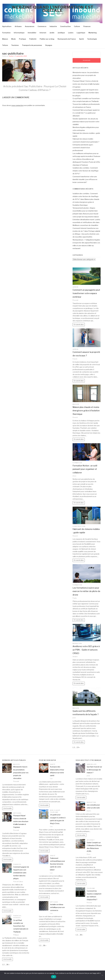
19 (78, 747)
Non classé (55, 810)
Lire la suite (7, 808)
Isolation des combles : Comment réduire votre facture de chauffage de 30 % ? (86, 171)
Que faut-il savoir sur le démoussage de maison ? (94, 770)
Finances (87, 26)
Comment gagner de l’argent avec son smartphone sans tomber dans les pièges (86, 93)
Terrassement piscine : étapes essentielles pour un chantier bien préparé (85, 211)
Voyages (49, 45)
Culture (77, 26)
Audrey (11, 56)
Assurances (30, 26)
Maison (5, 39)
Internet (43, 33)
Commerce (42, 26)
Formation (6, 33)
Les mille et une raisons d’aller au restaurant (86, 246)
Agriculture (7, 26)
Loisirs (71, 33)
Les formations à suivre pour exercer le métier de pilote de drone (86, 591)
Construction (65, 26)
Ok (54, 977)
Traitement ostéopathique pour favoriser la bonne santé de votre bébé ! (57, 864)
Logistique (81, 33)
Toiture (5, 45)
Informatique (19, 33)
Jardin (52, 33)
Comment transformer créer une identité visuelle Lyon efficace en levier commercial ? (85, 180)
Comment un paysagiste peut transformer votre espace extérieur (86, 293)
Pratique (23, 39)
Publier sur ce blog (47, 39)
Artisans (18, 26)
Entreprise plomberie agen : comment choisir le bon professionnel (83, 148)
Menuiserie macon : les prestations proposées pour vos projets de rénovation (86, 75)
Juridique (61, 33)
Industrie (53, 26)
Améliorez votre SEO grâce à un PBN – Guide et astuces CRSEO (86, 650)
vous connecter (17, 105)
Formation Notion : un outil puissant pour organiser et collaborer (85, 469)
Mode (13, 39)
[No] (102, 975)
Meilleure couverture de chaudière (85, 225)
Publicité (33, 39)
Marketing (93, 33)
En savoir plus (79, 324)
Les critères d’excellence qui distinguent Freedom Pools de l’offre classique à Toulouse (86, 162)
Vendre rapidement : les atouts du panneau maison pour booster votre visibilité (86, 122)
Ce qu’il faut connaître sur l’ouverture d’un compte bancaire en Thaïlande (21, 926)
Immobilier (32, 33)
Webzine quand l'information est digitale (52, 9)
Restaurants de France (67, 39)
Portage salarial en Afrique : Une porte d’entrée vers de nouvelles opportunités (86, 234)
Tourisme (15, 45)
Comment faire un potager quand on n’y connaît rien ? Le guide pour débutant (86, 113)
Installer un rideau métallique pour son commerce (57, 907)
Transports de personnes (32, 45)
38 (7, 965)
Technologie (92, 39)
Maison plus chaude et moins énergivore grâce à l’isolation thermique (86, 202)
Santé (81, 39)
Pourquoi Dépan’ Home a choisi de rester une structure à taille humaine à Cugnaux (86, 84)
